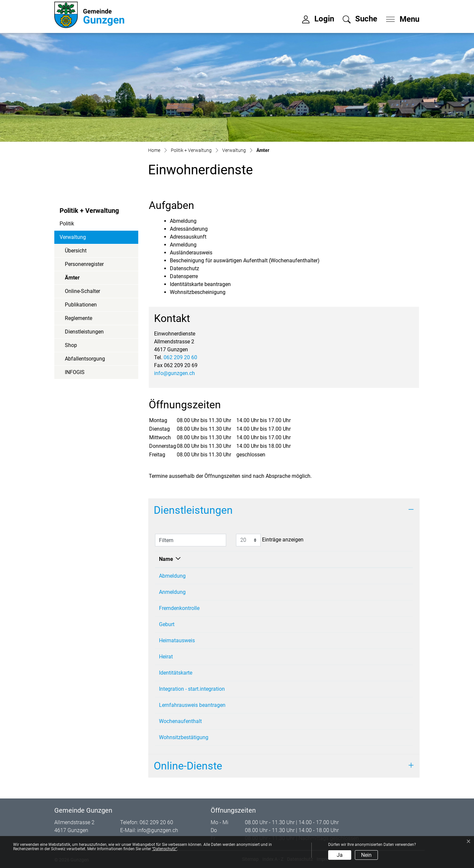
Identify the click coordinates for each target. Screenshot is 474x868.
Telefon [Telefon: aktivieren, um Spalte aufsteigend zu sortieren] (361, 559)
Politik (67, 224)
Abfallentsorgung (85, 359)
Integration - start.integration (192, 689)
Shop (71, 345)
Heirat (166, 657)
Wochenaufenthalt (180, 721)
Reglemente (79, 318)
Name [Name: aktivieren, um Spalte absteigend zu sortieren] (166, 559)
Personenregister (84, 264)
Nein (366, 855)
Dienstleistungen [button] (193, 510)
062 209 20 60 (180, 357)
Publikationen (81, 305)
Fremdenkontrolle (179, 608)
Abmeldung (172, 576)
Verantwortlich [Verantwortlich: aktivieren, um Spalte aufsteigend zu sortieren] (292, 559)
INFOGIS (75, 372)
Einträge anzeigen (270, 540)
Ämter (83, 279)
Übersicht (76, 251)
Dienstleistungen (84, 332)
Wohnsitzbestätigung (184, 737)
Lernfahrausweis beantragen (192, 705)
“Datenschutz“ (165, 849)
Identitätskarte (176, 673)
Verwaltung (73, 237)
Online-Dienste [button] (188, 766)
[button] (360, 19)
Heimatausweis (177, 640)
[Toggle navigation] (401, 17)
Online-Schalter (82, 291)
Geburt (167, 624)
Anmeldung (172, 592)
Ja (340, 855)
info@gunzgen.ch (174, 373)
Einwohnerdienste (295, 576)
